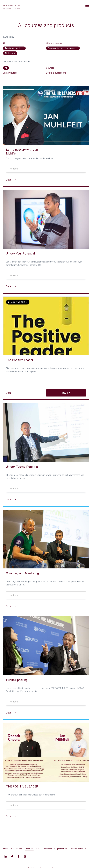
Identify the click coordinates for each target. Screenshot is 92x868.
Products (29, 849)
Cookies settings (78, 849)
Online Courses (10, 73)
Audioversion (18, 302)
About (6, 849)
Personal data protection (55, 849)
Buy (66, 393)
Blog (39, 849)
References (17, 849)
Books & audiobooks (56, 73)
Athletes (10, 53)
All (4, 43)
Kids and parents (54, 43)
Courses (50, 68)
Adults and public (14, 48)
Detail (11, 180)
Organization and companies (63, 48)
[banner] (15, 6)
